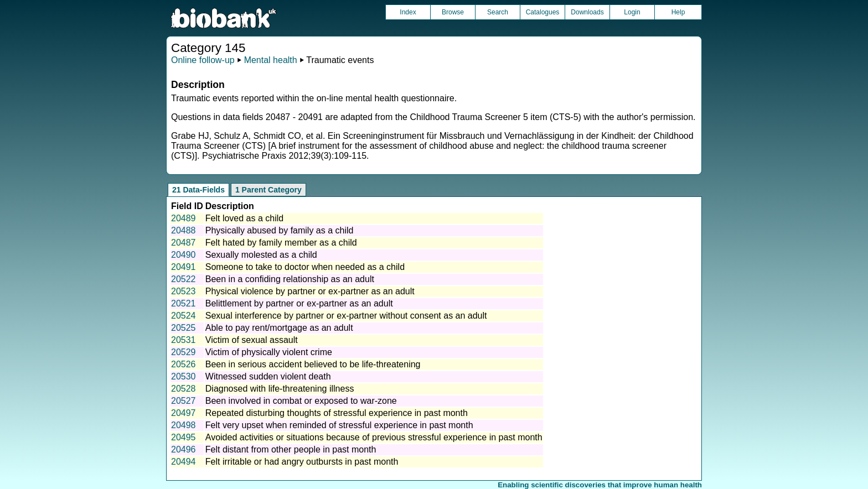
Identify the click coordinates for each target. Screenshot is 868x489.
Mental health (271, 60)
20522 (184, 279)
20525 (184, 328)
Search (498, 12)
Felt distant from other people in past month (291, 449)
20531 (184, 340)
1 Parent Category (268, 190)
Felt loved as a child (244, 218)
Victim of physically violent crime (269, 352)
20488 (184, 230)
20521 (184, 303)
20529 (184, 352)
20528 (184, 389)
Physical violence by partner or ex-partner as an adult (310, 291)
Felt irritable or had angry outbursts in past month (302, 462)
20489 (184, 218)
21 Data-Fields (198, 190)
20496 (184, 449)
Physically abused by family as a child (280, 230)
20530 (184, 376)
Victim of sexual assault (252, 340)
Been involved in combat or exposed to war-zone (301, 401)
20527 (184, 401)
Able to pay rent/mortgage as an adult (279, 328)
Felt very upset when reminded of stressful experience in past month (339, 425)
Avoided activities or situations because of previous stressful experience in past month (374, 437)
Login (632, 12)
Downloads (587, 12)
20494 (184, 462)
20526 (184, 364)
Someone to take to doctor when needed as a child (305, 267)
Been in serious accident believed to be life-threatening (313, 364)
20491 (184, 267)
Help (678, 12)
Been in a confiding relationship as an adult (290, 279)
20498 (184, 425)
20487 (184, 243)
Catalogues (543, 12)
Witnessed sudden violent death (268, 376)
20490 (184, 255)
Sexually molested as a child (261, 255)
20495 (184, 437)
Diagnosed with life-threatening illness (280, 389)
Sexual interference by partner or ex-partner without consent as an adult (346, 316)
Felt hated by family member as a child (281, 243)
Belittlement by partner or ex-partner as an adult (299, 303)
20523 (184, 291)
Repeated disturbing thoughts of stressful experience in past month (337, 413)
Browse (453, 12)
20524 (184, 316)
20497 (184, 413)
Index (408, 12)
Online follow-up (203, 60)
